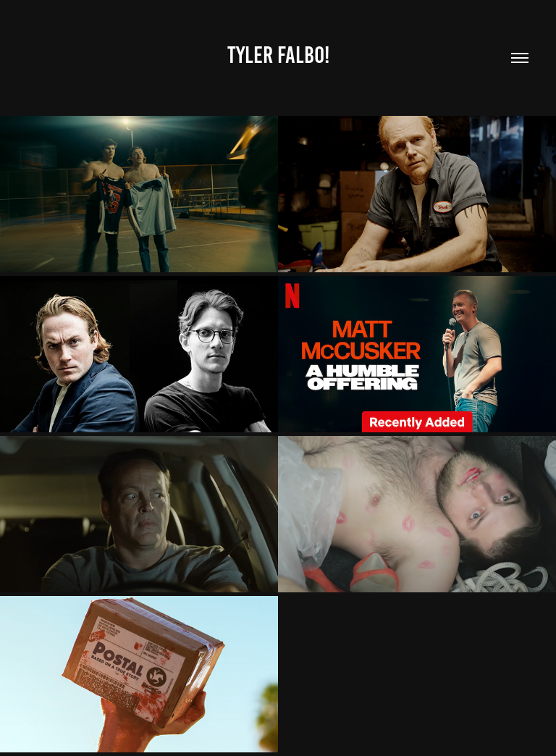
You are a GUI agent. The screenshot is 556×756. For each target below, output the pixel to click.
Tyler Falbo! (278, 55)
